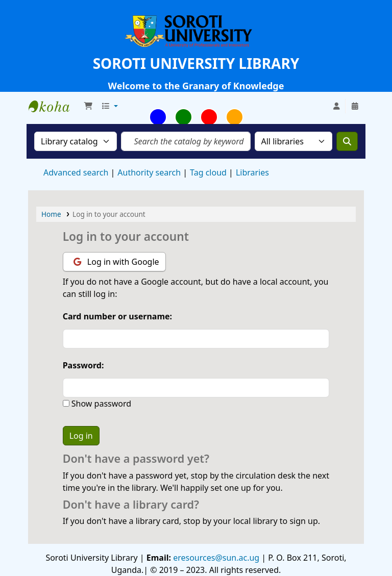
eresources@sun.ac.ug (215, 558)
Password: (83, 365)
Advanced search (76, 172)
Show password (100, 404)
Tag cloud (208, 172)
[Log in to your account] (336, 106)
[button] (88, 106)
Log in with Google (116, 262)
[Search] (347, 141)
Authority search (149, 172)
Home (51, 214)
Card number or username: (117, 316)
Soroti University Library (54, 106)
